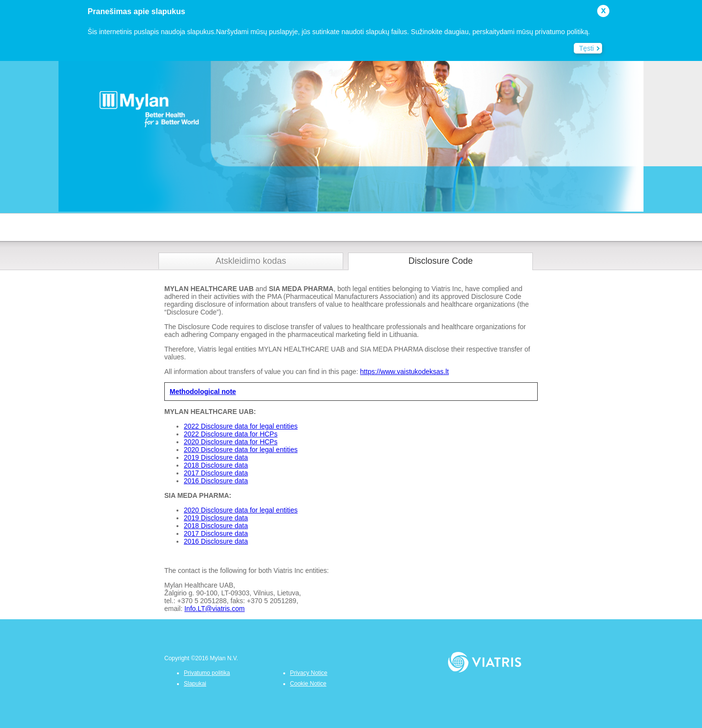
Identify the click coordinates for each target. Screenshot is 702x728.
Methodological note (203, 392)
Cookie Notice (308, 684)
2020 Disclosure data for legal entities (241, 450)
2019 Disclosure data (216, 457)
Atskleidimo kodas (251, 261)
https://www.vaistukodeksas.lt (405, 372)
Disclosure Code (441, 261)
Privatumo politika (207, 673)
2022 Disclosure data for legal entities (241, 426)
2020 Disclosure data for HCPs (231, 442)
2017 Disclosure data (216, 473)
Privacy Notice (309, 673)
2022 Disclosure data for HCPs (231, 434)
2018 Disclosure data (216, 465)
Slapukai (195, 684)
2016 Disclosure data (216, 481)
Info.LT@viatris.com (214, 609)
